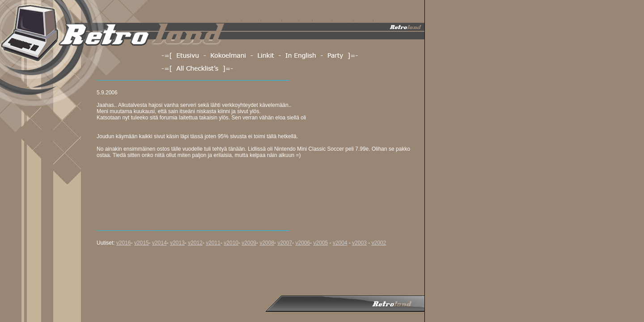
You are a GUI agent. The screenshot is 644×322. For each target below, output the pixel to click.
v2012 (195, 243)
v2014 (159, 243)
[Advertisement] (259, 272)
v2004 (340, 243)
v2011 (213, 243)
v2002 (379, 243)
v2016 (124, 243)
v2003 (359, 243)
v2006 (303, 243)
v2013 (177, 243)
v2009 (249, 243)
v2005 (321, 243)
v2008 (267, 243)
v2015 (142, 243)
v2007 (285, 243)
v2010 (231, 243)
